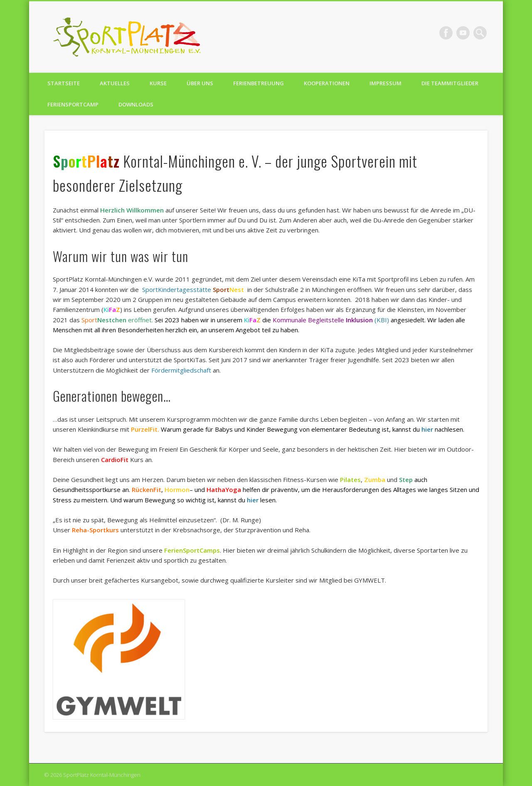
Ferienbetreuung (259, 83)
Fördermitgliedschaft (181, 370)
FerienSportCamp (73, 104)
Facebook (446, 33)
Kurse (158, 83)
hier (427, 429)
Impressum (385, 83)
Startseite (64, 83)
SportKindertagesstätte (177, 289)
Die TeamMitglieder (450, 83)
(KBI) (382, 320)
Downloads (136, 104)
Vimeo (463, 33)
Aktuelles (115, 83)
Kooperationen (327, 83)
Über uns (200, 83)
